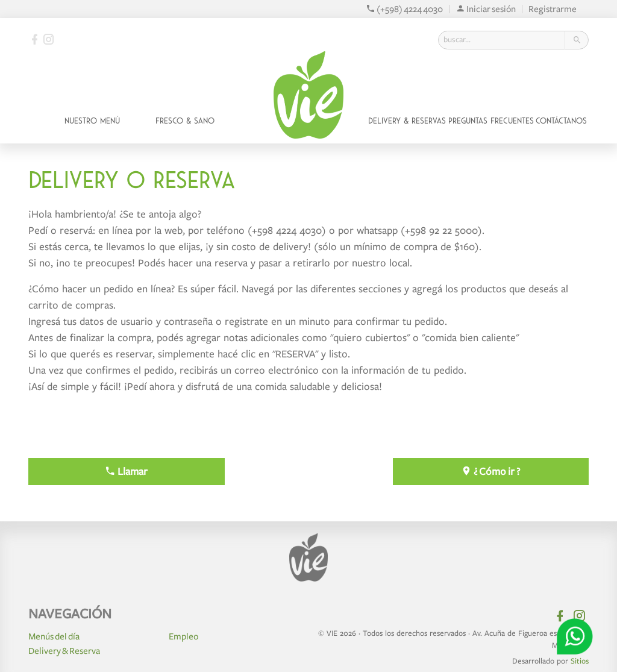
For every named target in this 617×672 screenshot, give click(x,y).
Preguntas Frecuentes (491, 121)
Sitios (580, 661)
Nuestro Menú (92, 121)
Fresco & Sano (185, 121)
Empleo (183, 636)
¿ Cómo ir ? (490, 472)
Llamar (126, 472)
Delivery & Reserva (64, 651)
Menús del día (54, 636)
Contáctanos (561, 121)
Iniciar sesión (486, 9)
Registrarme (553, 9)
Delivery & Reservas (407, 121)
